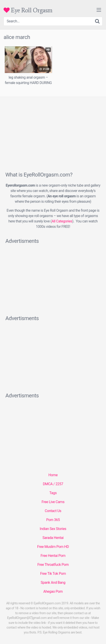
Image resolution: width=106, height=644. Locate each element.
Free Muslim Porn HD (53, 547)
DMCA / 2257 (53, 484)
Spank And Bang (53, 583)
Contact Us (53, 511)
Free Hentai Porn (53, 556)
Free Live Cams (53, 502)
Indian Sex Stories (53, 529)
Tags (53, 493)
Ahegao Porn (53, 591)
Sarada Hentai (53, 538)
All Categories (62, 221)
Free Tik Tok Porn (53, 574)
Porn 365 (53, 520)
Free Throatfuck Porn (53, 565)
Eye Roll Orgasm (28, 10)
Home (53, 475)
